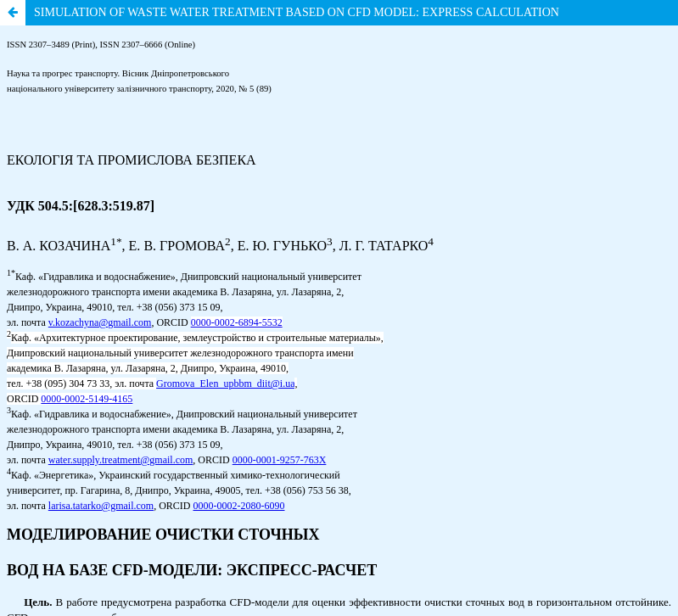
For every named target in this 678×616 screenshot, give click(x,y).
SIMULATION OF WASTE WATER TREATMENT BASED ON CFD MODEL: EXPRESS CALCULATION (297, 12)
